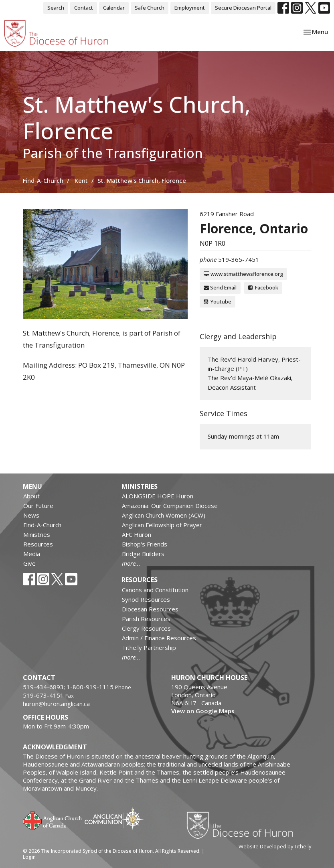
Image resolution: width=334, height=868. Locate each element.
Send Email (220, 287)
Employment (190, 8)
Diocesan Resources (150, 609)
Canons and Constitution (155, 590)
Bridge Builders (143, 554)
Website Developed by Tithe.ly (275, 846)
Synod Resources (146, 599)
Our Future (38, 506)
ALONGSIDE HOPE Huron (158, 496)
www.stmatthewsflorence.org (243, 274)
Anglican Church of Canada (53, 820)
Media (32, 554)
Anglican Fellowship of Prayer (162, 525)
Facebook (263, 287)
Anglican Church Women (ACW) (164, 515)
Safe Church (150, 8)
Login (29, 857)
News (31, 515)
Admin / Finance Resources (159, 638)
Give (29, 563)
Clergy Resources (146, 628)
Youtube (218, 301)
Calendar (114, 8)
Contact (84, 8)
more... (131, 563)
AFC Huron (137, 534)
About (31, 496)
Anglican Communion (114, 818)
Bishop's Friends (145, 544)
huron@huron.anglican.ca (56, 704)
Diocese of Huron (243, 825)
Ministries (37, 534)
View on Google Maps (203, 711)
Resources (38, 544)
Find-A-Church (43, 180)
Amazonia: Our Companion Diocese (170, 506)
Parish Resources (146, 619)
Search (56, 8)
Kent (81, 180)
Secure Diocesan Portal (243, 8)
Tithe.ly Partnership (149, 647)
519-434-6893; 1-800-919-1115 (69, 687)
